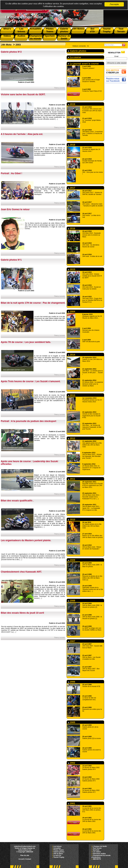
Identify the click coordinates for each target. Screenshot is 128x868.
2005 (72, 722)
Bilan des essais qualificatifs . (17, 501)
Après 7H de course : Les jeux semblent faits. (26, 342)
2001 (72, 803)
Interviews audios (99, 854)
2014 (72, 355)
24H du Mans (58, 854)
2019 (72, 104)
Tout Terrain (97, 848)
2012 (72, 438)
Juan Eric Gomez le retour (15, 209)
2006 (72, 682)
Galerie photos (77, 51)
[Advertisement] (116, 123)
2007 (72, 641)
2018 (72, 145)
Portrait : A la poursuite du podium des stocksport (29, 421)
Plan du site (25, 855)
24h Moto (6, 45)
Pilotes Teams (59, 850)
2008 (72, 601)
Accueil (21, 859)
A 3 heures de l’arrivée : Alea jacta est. (22, 134)
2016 (72, 228)
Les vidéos (97, 852)
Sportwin (96, 850)
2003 (18, 45)
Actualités (57, 848)
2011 (72, 479)
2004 (72, 312)
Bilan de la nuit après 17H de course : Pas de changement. (33, 303)
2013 (72, 395)
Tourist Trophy (59, 857)
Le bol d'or (57, 855)
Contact (28, 859)
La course (74, 57)
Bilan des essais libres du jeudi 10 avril (22, 613)
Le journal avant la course (83, 64)
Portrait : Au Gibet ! (11, 173)
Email (116, 56)
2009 (72, 560)
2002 (72, 763)
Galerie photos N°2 (11, 52)
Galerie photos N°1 (11, 260)
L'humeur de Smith (100, 846)
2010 (72, 520)
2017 (72, 188)
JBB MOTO (97, 859)
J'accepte (114, 4)
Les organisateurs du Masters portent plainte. (26, 540)
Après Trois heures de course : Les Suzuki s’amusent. (31, 381)
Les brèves (57, 846)
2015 (72, 269)
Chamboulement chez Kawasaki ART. (21, 572)
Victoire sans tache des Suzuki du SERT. (23, 94)
